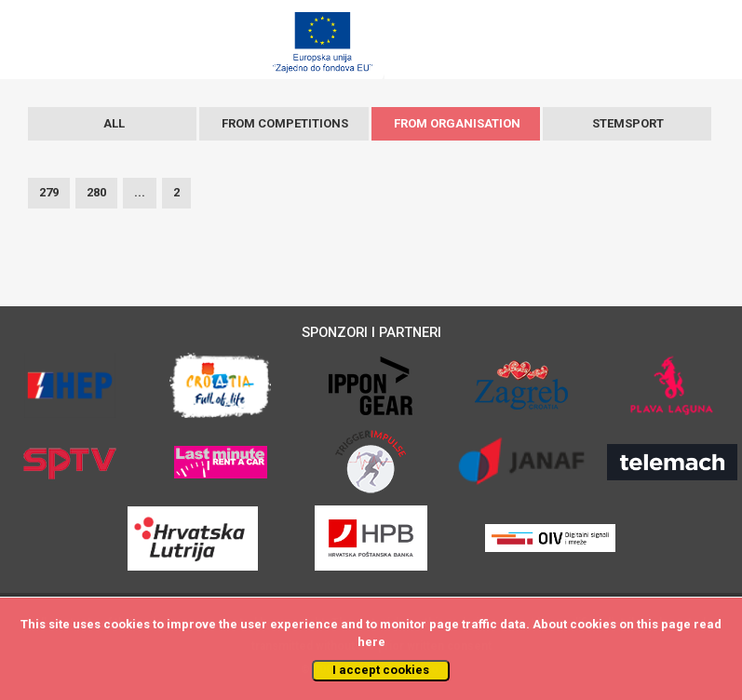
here (371, 642)
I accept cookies (381, 670)
